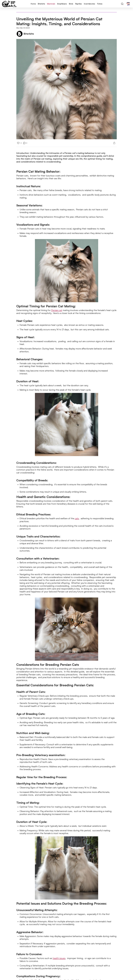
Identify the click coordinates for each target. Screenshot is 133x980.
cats (77, 518)
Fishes (100, 4)
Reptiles (78, 4)
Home (33, 4)
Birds (71, 4)
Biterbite (41, 4)
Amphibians (62, 4)
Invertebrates (89, 4)
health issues (59, 958)
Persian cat (57, 310)
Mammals (51, 4)
